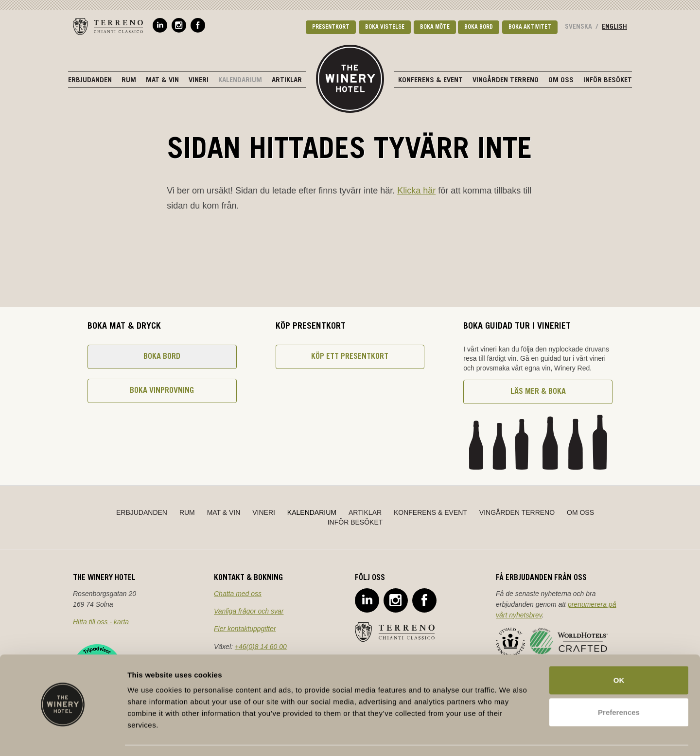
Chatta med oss (238, 594)
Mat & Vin (162, 80)
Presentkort (331, 27)
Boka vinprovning (162, 391)
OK (619, 653)
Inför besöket (608, 80)
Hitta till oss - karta (101, 622)
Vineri (199, 80)
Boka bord (479, 27)
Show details (510, 737)
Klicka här (416, 191)
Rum (129, 80)
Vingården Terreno (506, 80)
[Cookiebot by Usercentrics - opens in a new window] (63, 737)
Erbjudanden (90, 80)
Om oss (561, 80)
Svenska (578, 27)
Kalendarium (240, 80)
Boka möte (435, 27)
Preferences (619, 685)
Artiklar (287, 80)
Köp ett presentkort (350, 357)
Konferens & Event (430, 80)
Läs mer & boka (538, 392)
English (614, 27)
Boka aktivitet (530, 27)
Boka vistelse (385, 27)
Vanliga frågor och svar (249, 611)
